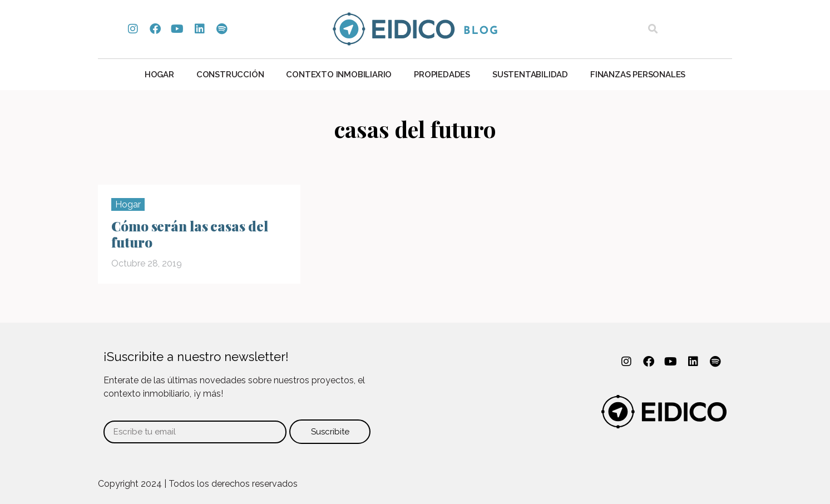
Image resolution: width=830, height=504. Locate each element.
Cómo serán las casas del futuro (190, 234)
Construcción (230, 75)
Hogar (159, 75)
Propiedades (442, 75)
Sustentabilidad (530, 75)
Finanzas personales (638, 75)
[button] (653, 29)
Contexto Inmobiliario (339, 75)
